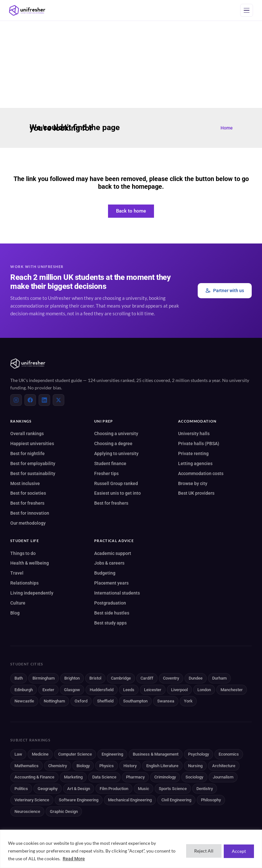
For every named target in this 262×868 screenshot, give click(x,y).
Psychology (199, 754)
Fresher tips (106, 473)
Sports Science (173, 789)
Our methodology (28, 523)
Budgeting (105, 573)
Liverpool (179, 690)
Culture (18, 603)
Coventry (171, 678)
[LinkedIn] (44, 400)
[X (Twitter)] (59, 400)
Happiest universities (32, 444)
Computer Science (75, 754)
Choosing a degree (113, 444)
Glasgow (72, 690)
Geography (48, 789)
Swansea (166, 701)
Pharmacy (135, 777)
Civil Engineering (176, 800)
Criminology (165, 777)
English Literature (162, 766)
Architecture (224, 766)
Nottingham (54, 701)
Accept (238, 851)
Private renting (193, 453)
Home (227, 128)
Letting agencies (195, 463)
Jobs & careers (109, 563)
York (188, 701)
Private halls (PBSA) (199, 444)
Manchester (232, 690)
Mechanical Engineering (130, 800)
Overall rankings (27, 434)
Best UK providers (196, 493)
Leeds (129, 690)
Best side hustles (112, 613)
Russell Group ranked (116, 483)
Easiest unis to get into (117, 493)
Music (144, 789)
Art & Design (79, 789)
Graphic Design (64, 811)
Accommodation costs (201, 473)
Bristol (95, 678)
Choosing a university (116, 434)
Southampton (135, 701)
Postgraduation (110, 603)
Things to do (23, 553)
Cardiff (147, 678)
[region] (131, 849)
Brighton (72, 678)
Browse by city (193, 483)
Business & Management (156, 754)
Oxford (81, 701)
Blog (15, 613)
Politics (21, 789)
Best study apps (110, 623)
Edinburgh (24, 690)
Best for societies (28, 493)
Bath (19, 678)
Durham (219, 678)
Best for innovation (30, 513)
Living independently (32, 593)
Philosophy (211, 800)
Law (18, 754)
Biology (83, 766)
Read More (74, 859)
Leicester (153, 690)
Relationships (24, 583)
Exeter (48, 690)
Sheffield (105, 701)
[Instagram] (16, 400)
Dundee (196, 678)
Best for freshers (27, 503)
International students (117, 593)
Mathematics (27, 766)
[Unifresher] (27, 10)
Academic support (113, 553)
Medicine (40, 754)
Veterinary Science (32, 800)
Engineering (112, 754)
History (130, 766)
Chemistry (58, 766)
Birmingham (44, 678)
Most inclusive (25, 483)
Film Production (114, 789)
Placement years (111, 583)
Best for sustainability (33, 473)
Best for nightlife (27, 453)
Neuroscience (27, 811)
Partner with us (225, 291)
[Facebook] (30, 400)
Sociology (194, 777)
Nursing (195, 766)
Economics (229, 754)
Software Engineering (79, 800)
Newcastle (24, 701)
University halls (194, 434)
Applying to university (116, 453)
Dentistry (205, 789)
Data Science (104, 777)
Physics (107, 766)
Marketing (73, 777)
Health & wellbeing (30, 563)
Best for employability (33, 463)
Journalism (223, 777)
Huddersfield (102, 690)
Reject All (201, 851)
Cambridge (121, 678)
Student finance (110, 463)
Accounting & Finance (34, 777)
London (204, 690)
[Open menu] (247, 10)
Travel (17, 573)
